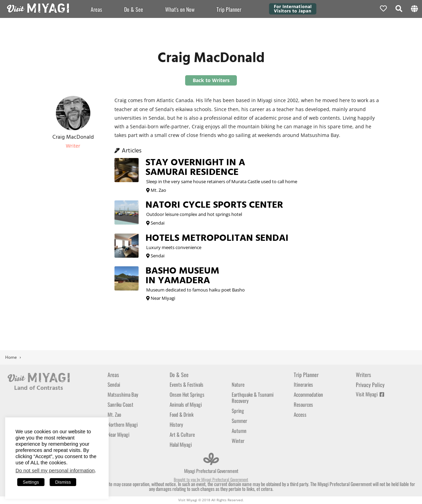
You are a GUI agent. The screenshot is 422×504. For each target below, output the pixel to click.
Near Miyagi (118, 434)
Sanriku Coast (120, 404)
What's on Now (180, 9)
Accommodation (308, 394)
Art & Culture (182, 434)
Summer (239, 421)
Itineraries (303, 384)
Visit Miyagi (370, 394)
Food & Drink (182, 414)
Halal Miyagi (181, 444)
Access (300, 414)
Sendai (114, 384)
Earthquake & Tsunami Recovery (253, 397)
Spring (238, 411)
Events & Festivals (187, 384)
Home (11, 357)
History (176, 424)
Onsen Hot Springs (187, 394)
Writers (363, 375)
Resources (303, 404)
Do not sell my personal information (55, 471)
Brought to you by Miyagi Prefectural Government (211, 479)
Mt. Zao (114, 414)
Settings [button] (31, 482)
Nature (238, 384)
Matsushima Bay (123, 394)
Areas (96, 9)
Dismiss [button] (63, 482)
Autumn (239, 431)
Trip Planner (306, 375)
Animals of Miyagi (186, 404)
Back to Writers (211, 80)
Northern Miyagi (123, 424)
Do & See (134, 9)
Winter (238, 441)
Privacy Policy (370, 385)
